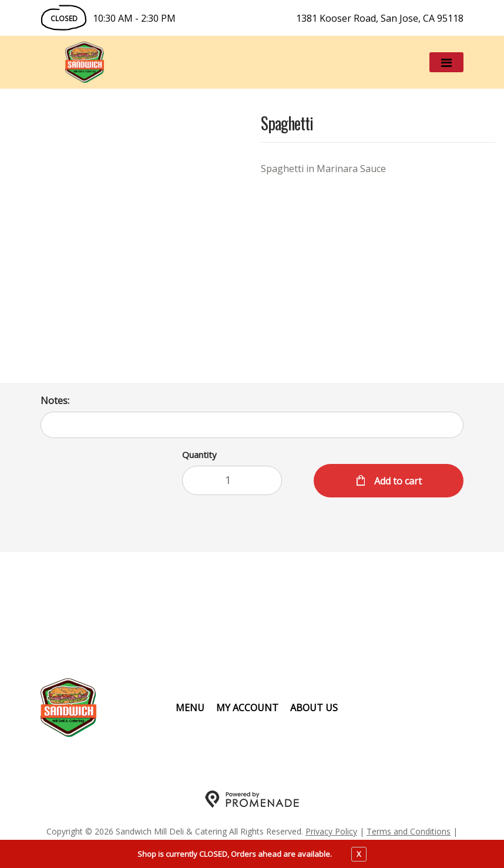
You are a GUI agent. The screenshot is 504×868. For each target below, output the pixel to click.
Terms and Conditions (409, 831)
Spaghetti (287, 124)
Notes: (55, 401)
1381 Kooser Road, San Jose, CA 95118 (380, 18)
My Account (247, 708)
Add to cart (397, 481)
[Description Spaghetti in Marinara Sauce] (378, 169)
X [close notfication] (359, 854)
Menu (190, 708)
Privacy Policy (331, 831)
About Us (314, 708)
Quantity (199, 455)
